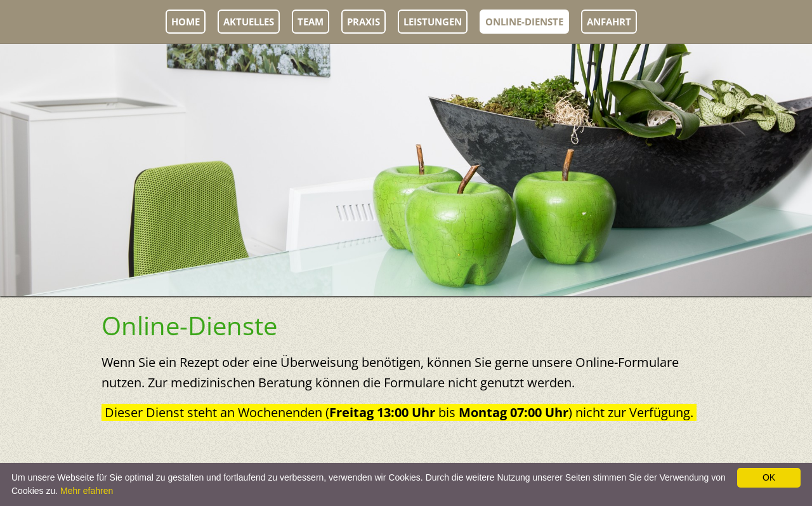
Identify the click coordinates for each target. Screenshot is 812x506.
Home (186, 22)
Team (311, 22)
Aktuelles (249, 22)
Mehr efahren (87, 491)
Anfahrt (609, 22)
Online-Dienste (524, 22)
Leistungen (433, 22)
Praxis (363, 22)
